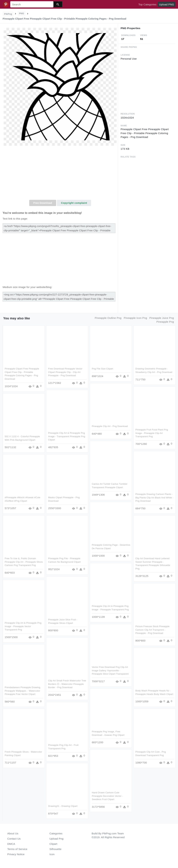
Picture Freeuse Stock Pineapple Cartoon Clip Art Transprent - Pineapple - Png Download (152, 630)
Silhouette (56, 849)
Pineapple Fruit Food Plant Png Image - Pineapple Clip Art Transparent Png (152, 433)
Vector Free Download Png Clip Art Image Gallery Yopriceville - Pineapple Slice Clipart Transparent (110, 670)
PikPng (8, 14)
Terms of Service (17, 849)
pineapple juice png (162, 318)
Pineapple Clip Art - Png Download (110, 426)
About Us (13, 833)
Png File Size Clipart (102, 369)
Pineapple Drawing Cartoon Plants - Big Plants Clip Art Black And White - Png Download (154, 498)
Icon (52, 854)
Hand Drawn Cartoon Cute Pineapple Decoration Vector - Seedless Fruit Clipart (107, 796)
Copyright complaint (74, 203)
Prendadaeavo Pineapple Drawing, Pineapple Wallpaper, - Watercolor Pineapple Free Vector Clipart (23, 691)
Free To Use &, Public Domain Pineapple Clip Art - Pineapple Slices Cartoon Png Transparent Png (24, 562)
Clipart (53, 844)
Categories (56, 833)
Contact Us (14, 839)
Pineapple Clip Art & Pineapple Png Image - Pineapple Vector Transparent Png (23, 626)
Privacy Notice (16, 854)
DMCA (11, 844)
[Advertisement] (60, 174)
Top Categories (147, 4)
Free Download (43, 203)
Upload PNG (167, 4)
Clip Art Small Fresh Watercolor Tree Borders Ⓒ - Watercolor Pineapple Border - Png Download (67, 684)
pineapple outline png (108, 318)
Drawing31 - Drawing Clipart (63, 806)
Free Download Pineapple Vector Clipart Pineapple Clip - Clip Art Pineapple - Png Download (65, 372)
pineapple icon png (135, 318)
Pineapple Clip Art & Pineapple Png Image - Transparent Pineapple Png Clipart (67, 436)
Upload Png (57, 839)
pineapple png (165, 322)
